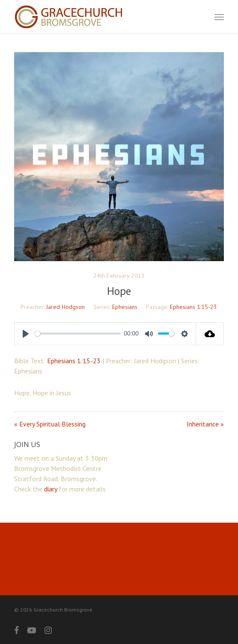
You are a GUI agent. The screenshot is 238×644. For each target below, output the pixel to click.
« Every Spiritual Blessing (50, 424)
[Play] (26, 334)
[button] (219, 17)
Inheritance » (205, 424)
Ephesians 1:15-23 (193, 307)
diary (51, 489)
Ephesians (125, 307)
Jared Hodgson (65, 307)
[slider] (77, 334)
